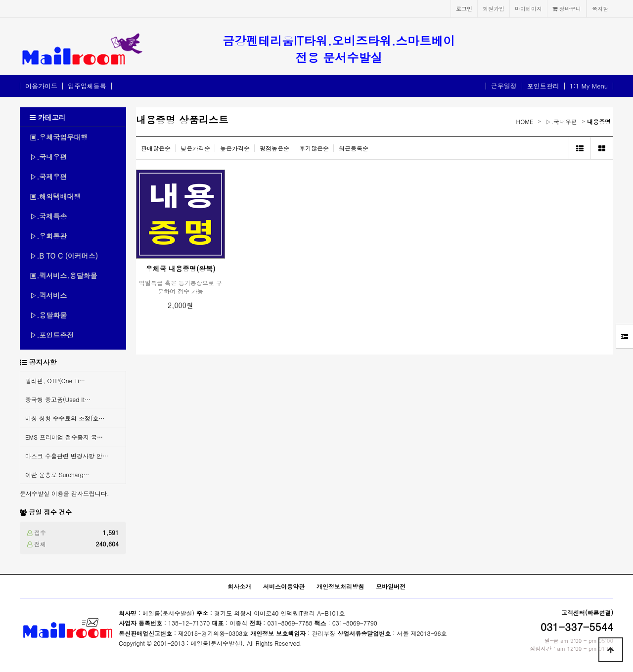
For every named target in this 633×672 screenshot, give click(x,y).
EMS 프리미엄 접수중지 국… (64, 437)
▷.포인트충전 (52, 335)
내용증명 (599, 121)
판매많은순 (156, 148)
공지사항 (43, 362)
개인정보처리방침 (340, 586)
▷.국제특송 (48, 216)
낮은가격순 (195, 148)
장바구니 (567, 8)
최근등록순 (354, 148)
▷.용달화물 (48, 315)
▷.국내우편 (48, 157)
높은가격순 (235, 148)
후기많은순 (314, 148)
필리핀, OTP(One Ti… (55, 381)
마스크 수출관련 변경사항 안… (67, 456)
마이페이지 (528, 8)
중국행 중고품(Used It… (58, 399)
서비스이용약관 (284, 586)
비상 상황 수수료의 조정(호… (65, 418)
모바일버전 (391, 586)
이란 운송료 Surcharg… (57, 474)
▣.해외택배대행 (55, 196)
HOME (525, 121)
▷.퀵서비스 (48, 295)
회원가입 (494, 8)
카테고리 (48, 117)
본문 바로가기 (0, 0)
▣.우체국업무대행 (59, 137)
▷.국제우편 (48, 177)
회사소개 (239, 586)
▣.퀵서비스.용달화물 (64, 275)
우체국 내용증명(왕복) (180, 269)
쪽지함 (600, 8)
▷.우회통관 (48, 236)
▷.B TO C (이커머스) (64, 256)
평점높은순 (274, 148)
